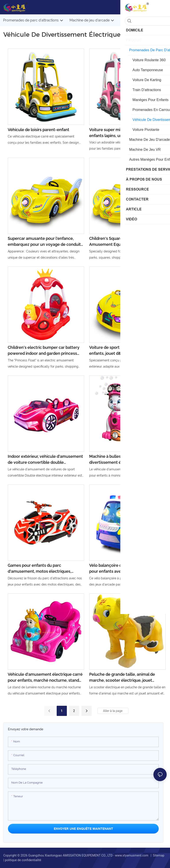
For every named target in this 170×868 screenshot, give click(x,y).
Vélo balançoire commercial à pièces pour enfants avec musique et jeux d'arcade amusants (124, 569)
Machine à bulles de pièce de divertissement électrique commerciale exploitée (127, 460)
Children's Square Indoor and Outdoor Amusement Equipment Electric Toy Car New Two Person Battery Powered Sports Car (127, 242)
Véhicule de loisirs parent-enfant (39, 130)
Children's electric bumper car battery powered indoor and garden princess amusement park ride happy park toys (44, 351)
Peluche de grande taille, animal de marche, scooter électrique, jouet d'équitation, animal (122, 678)
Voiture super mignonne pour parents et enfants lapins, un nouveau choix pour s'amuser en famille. (127, 133)
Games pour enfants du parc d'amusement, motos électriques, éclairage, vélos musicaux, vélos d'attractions (40, 569)
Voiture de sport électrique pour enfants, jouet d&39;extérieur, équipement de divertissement (119, 351)
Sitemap (158, 855)
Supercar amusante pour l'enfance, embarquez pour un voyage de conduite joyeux (45, 242)
